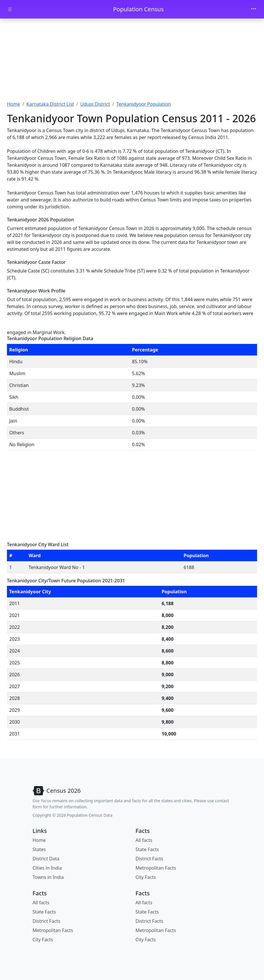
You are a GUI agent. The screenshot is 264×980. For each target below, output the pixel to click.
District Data (46, 859)
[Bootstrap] (57, 791)
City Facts (146, 877)
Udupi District (95, 104)
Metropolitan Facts (156, 868)
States (39, 849)
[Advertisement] (132, 62)
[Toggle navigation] (254, 9)
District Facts (149, 859)
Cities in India (47, 868)
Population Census (138, 9)
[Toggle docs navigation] (10, 9)
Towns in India (48, 877)
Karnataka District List (50, 104)
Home (14, 104)
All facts (144, 840)
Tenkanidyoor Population (144, 104)
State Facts (147, 849)
